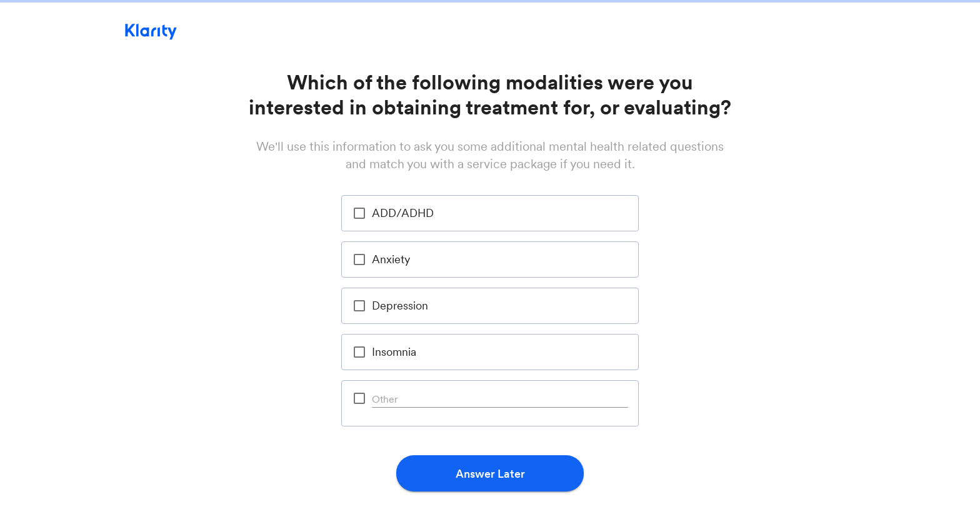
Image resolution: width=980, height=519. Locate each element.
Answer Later (490, 474)
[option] (490, 213)
